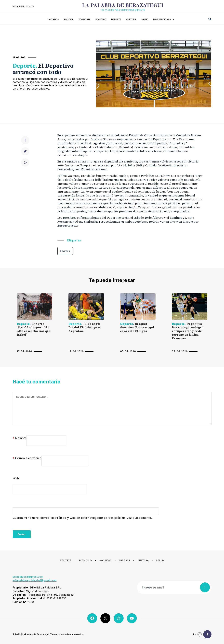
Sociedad (101, 19)
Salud (145, 19)
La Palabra (123, 6)
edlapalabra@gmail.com (28, 577)
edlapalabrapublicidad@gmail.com (35, 580)
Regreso (65, 251)
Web (16, 478)
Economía (85, 19)
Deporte (116, 19)
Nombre (20, 438)
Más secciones (164, 20)
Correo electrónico (27, 458)
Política (69, 19)
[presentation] (38, 532)
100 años (54, 19)
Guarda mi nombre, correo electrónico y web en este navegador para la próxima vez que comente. (82, 518)
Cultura (131, 19)
